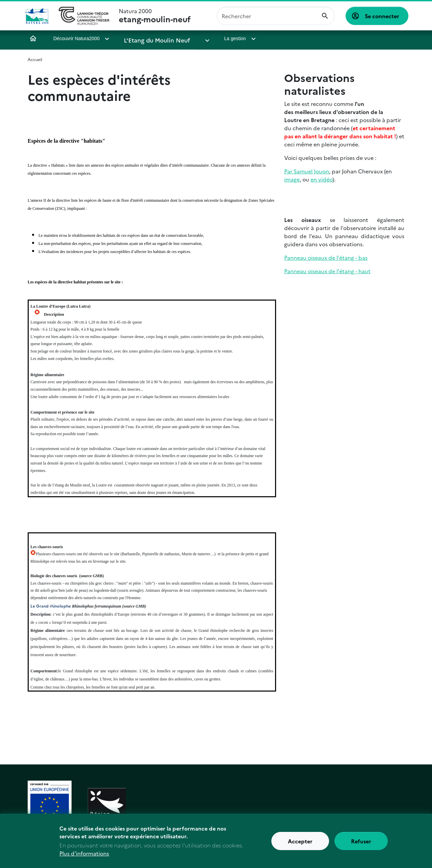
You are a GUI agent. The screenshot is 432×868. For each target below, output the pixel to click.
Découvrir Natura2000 (76, 38)
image (292, 179)
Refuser (361, 844)
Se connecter (382, 16)
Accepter (300, 844)
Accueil (33, 38)
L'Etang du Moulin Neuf (151, 38)
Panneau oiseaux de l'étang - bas (326, 257)
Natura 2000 (155, 16)
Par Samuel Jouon (307, 171)
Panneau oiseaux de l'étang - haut (327, 271)
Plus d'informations (84, 857)
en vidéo (321, 179)
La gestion (213, 38)
